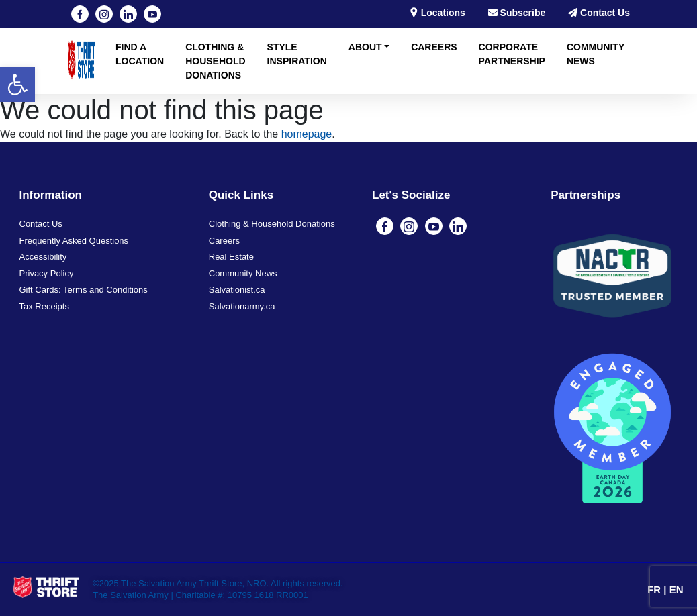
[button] (17, 85)
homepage (307, 134)
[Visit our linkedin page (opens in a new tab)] (128, 14)
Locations (437, 13)
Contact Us (599, 13)
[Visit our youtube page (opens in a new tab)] (152, 14)
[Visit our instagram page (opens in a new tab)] (104, 14)
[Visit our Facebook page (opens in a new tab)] (80, 14)
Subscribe (517, 13)
